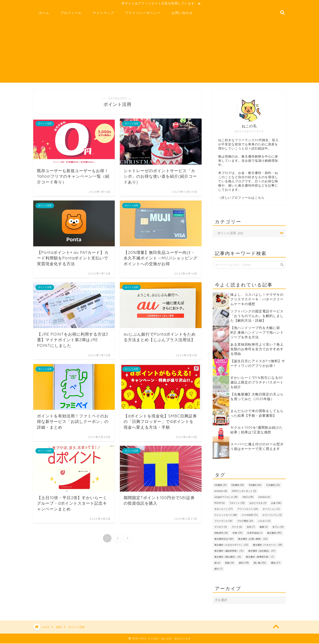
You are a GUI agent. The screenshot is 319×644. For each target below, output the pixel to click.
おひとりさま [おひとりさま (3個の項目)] (258, 504)
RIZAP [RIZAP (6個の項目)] (220, 504)
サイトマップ (103, 14)
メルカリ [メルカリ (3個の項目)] (264, 522)
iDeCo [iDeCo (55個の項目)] (248, 498)
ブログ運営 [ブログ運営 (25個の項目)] (245, 522)
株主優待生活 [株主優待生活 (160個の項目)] (224, 540)
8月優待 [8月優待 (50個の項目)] (238, 486)
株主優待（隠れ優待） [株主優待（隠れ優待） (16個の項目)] (228, 557)
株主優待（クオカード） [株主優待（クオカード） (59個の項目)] (267, 546)
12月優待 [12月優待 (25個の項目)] (273, 486)
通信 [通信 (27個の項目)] (276, 563)
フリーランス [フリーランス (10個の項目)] (223, 522)
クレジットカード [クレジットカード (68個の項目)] (226, 516)
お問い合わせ (182, 14)
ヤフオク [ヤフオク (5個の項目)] (221, 528)
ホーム (44, 14)
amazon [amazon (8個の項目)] (221, 492)
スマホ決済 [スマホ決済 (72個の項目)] (250, 516)
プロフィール (71, 14)
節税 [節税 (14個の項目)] (230, 563)
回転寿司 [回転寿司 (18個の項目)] (221, 534)
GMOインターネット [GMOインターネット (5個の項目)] (244, 492)
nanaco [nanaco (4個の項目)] (264, 498)
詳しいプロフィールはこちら (243, 198)
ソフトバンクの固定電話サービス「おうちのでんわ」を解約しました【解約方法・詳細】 (257, 316)
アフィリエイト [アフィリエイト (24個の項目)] (248, 510)
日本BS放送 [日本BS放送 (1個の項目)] (255, 534)
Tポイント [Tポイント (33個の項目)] (237, 504)
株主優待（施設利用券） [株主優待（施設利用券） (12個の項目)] (229, 552)
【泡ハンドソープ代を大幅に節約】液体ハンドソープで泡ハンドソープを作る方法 (257, 333)
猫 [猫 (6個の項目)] (217, 563)
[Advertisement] (159, 52)
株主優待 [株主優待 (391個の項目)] (274, 534)
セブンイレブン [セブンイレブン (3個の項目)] (272, 516)
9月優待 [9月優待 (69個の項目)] (255, 486)
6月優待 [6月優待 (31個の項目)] (221, 486)
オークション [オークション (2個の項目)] (271, 510)
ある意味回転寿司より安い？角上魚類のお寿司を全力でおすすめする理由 (257, 350)
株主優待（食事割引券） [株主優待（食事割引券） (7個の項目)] (260, 557)
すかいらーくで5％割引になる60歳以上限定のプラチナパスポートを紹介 (257, 383)
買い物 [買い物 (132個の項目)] (260, 563)
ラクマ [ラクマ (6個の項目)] (237, 528)
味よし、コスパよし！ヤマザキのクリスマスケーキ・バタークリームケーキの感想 (257, 300)
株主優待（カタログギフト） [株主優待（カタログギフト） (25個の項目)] (231, 546)
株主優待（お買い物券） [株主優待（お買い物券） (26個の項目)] (253, 540)
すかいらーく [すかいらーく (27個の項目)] (224, 510)
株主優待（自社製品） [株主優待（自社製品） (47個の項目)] (262, 552)
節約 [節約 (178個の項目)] (244, 563)
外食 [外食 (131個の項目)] (237, 534)
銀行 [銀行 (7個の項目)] (218, 569)
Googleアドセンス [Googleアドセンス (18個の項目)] (226, 498)
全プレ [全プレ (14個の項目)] (278, 528)
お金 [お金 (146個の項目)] (276, 504)
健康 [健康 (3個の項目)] (264, 528)
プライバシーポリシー (143, 14)
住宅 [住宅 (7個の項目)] (251, 528)
